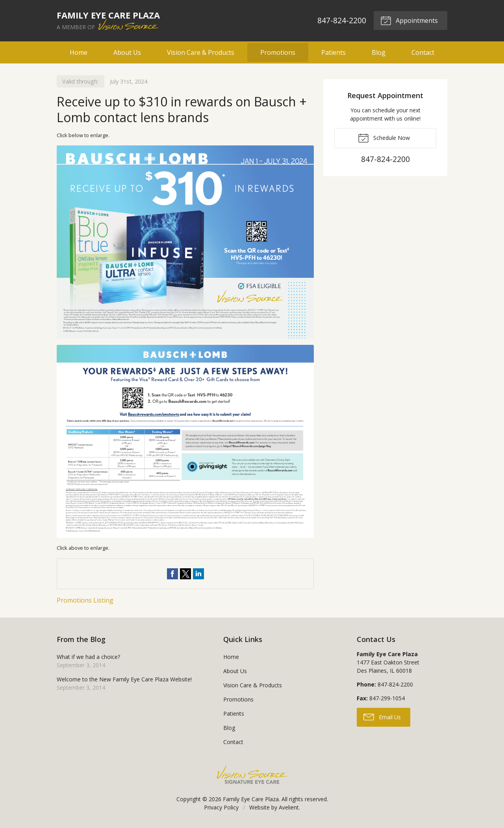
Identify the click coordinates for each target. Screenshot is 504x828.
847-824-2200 (342, 20)
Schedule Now (384, 138)
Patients (334, 52)
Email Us (382, 716)
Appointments (409, 20)
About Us (127, 52)
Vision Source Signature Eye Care (252, 775)
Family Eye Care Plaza (251, 799)
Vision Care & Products (201, 52)
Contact (423, 52)
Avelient (289, 807)
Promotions (278, 52)
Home (79, 52)
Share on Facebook (172, 574)
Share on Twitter (185, 574)
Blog (379, 52)
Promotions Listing (85, 600)
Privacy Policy (221, 807)
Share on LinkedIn (198, 574)
